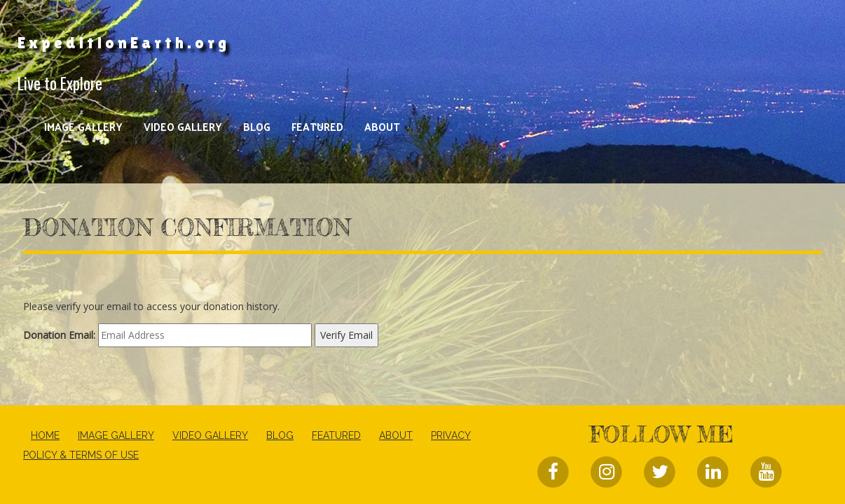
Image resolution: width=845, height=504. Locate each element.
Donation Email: (59, 335)
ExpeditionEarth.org (124, 43)
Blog (257, 126)
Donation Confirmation (187, 227)
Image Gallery (83, 126)
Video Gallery (183, 126)
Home (45, 435)
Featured (317, 126)
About (382, 126)
